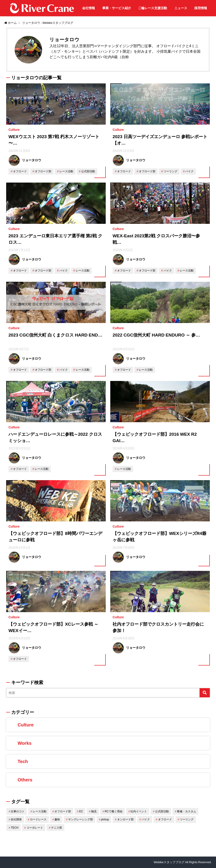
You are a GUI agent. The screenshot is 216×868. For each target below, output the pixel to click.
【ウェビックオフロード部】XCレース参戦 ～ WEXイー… (53, 627)
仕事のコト (18, 811)
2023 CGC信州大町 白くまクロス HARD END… (55, 335)
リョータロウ (32, 160)
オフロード (20, 171)
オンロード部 (125, 819)
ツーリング (170, 171)
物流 (94, 811)
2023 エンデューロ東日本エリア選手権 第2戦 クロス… (55, 239)
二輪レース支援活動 (153, 8)
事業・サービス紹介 (117, 8)
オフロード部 (43, 171)
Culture (14, 130)
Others (25, 780)
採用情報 (201, 8)
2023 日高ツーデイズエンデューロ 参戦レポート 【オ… (160, 140)
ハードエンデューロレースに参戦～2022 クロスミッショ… (55, 438)
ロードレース (38, 819)
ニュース (181, 8)
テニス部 (57, 828)
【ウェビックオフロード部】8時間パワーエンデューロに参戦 (55, 537)
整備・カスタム (186, 811)
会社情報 (89, 8)
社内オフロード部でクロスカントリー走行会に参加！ (158, 627)
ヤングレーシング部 (81, 819)
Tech (23, 761)
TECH (15, 828)
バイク (189, 171)
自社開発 (16, 819)
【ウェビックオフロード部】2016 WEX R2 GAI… (155, 438)
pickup (105, 819)
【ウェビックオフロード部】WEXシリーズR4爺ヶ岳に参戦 (159, 537)
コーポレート (35, 828)
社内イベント (139, 811)
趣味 (57, 819)
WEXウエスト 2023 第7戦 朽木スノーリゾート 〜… (54, 140)
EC (81, 811)
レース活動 (66, 171)
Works (25, 743)
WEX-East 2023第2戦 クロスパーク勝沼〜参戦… (156, 239)
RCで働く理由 (114, 811)
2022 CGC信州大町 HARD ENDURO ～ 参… (156, 335)
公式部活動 (88, 171)
